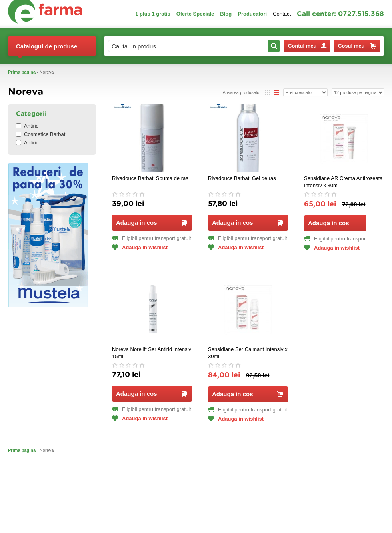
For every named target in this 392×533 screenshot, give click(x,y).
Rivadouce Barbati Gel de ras (242, 178)
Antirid (27, 126)
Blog (226, 14)
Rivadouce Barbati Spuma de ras (150, 178)
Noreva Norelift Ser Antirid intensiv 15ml (152, 353)
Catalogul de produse (47, 49)
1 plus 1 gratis (153, 14)
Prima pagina (22, 72)
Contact (282, 14)
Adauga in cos (151, 223)
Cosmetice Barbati (41, 134)
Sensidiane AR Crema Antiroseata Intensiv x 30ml (343, 182)
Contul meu (307, 46)
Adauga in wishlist (140, 247)
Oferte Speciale (195, 14)
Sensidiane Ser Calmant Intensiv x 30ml (248, 353)
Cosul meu (357, 46)
